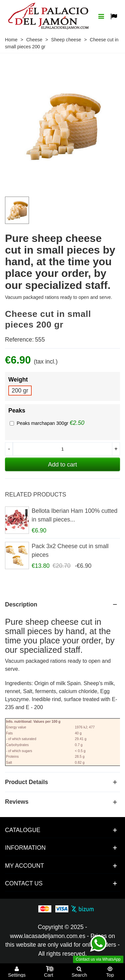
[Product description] (62, 604)
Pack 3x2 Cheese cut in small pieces (70, 550)
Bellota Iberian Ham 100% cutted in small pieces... (74, 515)
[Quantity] (62, 449)
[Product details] (62, 782)
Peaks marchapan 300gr (43, 423)
